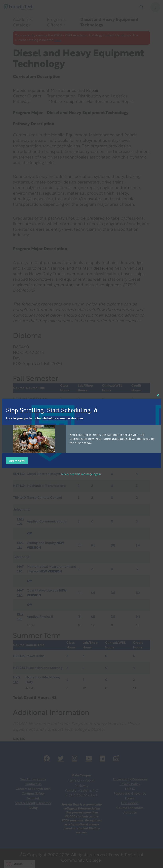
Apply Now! (17, 460)
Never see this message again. (81, 474)
